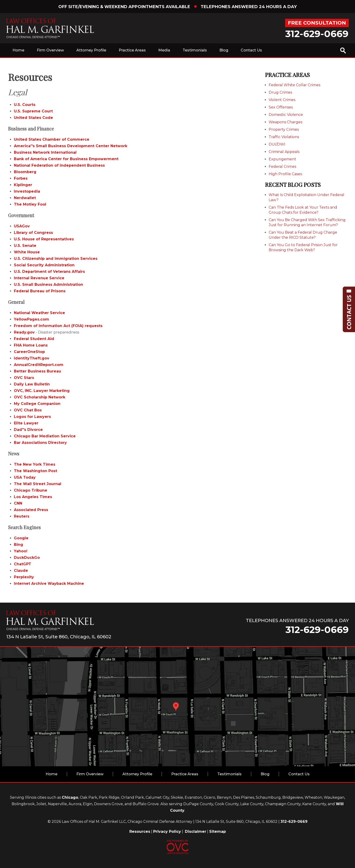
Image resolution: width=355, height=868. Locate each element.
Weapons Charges (285, 122)
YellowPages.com (31, 319)
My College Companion (37, 404)
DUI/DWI (277, 144)
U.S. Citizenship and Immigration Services (56, 259)
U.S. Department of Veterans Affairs (49, 272)
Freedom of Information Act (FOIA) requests (58, 326)
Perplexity (24, 577)
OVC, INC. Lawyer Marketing (42, 391)
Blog (224, 50)
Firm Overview (50, 50)
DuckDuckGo (27, 558)
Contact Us (251, 50)
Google (21, 538)
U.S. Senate (25, 246)
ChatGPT (23, 564)
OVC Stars (24, 378)
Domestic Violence (286, 115)
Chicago (70, 797)
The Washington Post (36, 471)
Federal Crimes (282, 167)
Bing (19, 545)
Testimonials (195, 50)
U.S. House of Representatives (44, 239)
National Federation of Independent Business (59, 165)
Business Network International (45, 152)
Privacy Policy (167, 831)
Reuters (22, 516)
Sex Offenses (281, 107)
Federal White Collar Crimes (294, 85)
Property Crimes (284, 129)
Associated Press (31, 510)
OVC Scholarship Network (40, 397)
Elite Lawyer (26, 423)
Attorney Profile (91, 50)
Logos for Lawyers (32, 417)
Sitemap (218, 831)
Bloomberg (25, 172)
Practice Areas (132, 50)
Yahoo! (21, 551)
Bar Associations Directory (40, 443)
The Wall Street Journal (38, 484)
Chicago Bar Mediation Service (45, 436)
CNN (18, 503)
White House (27, 252)
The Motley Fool (30, 204)
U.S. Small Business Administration (48, 285)
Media (164, 50)
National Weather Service (39, 313)
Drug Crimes (280, 92)
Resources (140, 831)
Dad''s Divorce (28, 430)
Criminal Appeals (284, 152)
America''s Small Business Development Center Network (71, 146)
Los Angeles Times (33, 497)
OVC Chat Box (28, 410)
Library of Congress (33, 233)
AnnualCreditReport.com (39, 365)
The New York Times (35, 464)
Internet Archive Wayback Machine (49, 583)
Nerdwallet (25, 198)
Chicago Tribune (31, 490)
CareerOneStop (29, 352)
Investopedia (27, 191)
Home (18, 50)
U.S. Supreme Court (33, 111)
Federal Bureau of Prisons (40, 291)
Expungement (282, 159)
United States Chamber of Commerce (52, 139)
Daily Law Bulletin (32, 384)
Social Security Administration (44, 265)
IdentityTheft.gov (32, 358)
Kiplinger (23, 185)
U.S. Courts (25, 105)
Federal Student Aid (34, 339)
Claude (21, 571)
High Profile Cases (285, 174)
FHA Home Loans (31, 345)
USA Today (25, 477)
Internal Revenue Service (39, 278)
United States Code (33, 118)
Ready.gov (24, 332)
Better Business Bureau (37, 371)
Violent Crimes (282, 100)
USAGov (22, 226)
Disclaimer (196, 831)
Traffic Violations (284, 137)
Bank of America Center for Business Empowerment (66, 159)
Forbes (21, 178)
